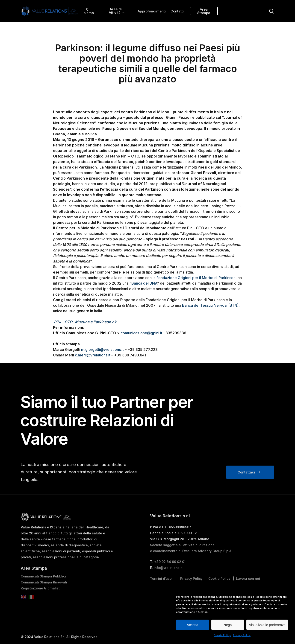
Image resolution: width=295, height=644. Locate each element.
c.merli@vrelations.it (93, 355)
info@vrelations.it (168, 578)
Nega (228, 625)
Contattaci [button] (246, 483)
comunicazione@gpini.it (141, 333)
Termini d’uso (161, 589)
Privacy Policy (242, 635)
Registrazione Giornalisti (41, 599)
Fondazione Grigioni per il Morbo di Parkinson (196, 278)
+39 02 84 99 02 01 (170, 573)
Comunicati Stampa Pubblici (43, 587)
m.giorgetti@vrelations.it (102, 350)
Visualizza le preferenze (267, 625)
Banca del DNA (144, 283)
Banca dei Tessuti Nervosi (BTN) (210, 305)
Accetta (192, 625)
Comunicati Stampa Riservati (44, 593)
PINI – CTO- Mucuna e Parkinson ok (85, 322)
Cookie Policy (222, 635)
